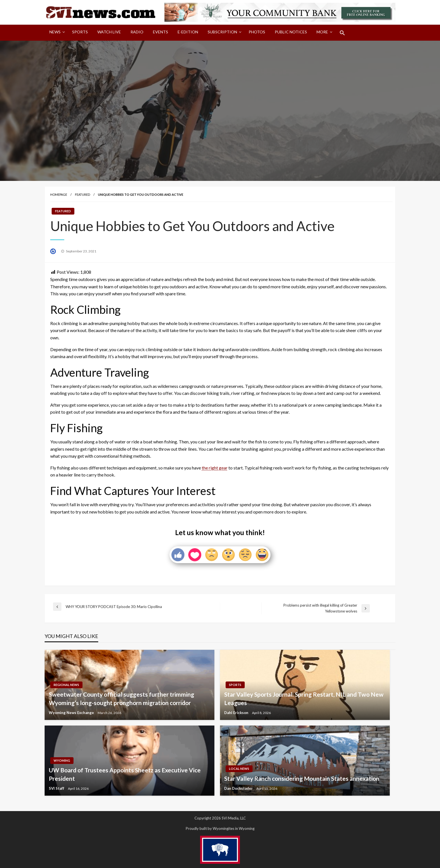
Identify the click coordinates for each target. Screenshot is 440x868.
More (322, 32)
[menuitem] (56, 33)
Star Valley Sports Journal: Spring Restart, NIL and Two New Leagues (304, 698)
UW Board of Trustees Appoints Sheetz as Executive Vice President (125, 774)
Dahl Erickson (237, 713)
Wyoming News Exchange (72, 713)
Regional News (66, 685)
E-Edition (188, 32)
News (55, 32)
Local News (239, 769)
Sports (80, 32)
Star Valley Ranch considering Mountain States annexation (302, 778)
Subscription (222, 32)
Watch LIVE (109, 32)
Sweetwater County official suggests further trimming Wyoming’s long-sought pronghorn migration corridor (122, 698)
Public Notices (291, 32)
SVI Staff (57, 788)
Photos (257, 32)
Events (161, 32)
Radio (137, 32)
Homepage (59, 194)
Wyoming (62, 760)
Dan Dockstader (239, 788)
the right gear (215, 468)
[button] (342, 33)
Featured (82, 194)
